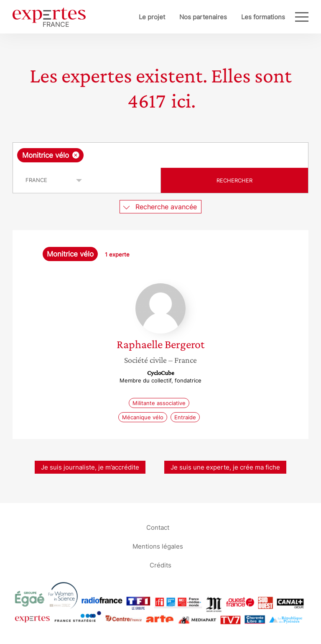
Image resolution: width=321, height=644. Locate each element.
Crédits (160, 565)
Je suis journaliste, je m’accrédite (90, 467)
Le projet (152, 17)
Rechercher (234, 180)
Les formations (263, 17)
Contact (158, 527)
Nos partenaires (203, 17)
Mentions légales (158, 546)
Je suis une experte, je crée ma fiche (225, 467)
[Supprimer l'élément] (76, 155)
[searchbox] (152, 155)
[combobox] (160, 155)
